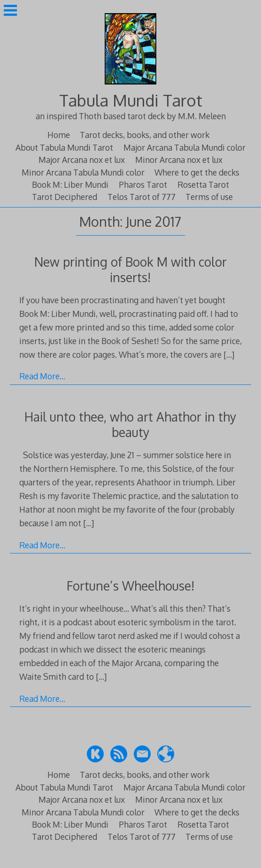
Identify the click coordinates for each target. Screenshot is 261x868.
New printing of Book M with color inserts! (130, 269)
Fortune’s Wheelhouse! (130, 586)
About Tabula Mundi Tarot (64, 147)
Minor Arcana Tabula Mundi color (83, 172)
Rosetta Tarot (203, 184)
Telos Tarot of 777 (142, 197)
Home (59, 135)
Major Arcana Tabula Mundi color (184, 147)
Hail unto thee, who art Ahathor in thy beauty (130, 424)
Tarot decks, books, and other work (145, 135)
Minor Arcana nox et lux (179, 160)
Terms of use (209, 197)
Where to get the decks (197, 172)
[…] (229, 354)
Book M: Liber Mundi (70, 184)
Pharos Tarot (143, 184)
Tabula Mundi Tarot (131, 100)
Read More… (42, 376)
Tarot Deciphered (65, 197)
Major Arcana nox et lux (82, 160)
